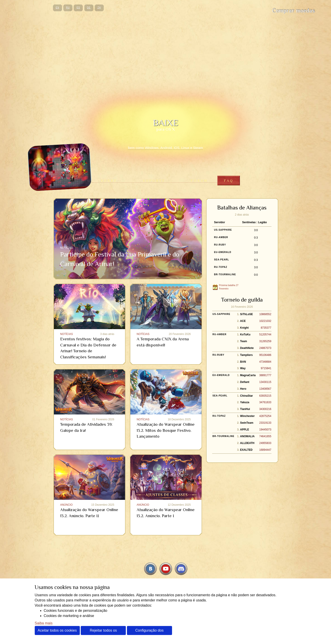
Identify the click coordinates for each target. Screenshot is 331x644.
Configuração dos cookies (149, 632)
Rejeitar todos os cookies (103, 632)
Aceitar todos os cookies (57, 630)
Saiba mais (44, 623)
